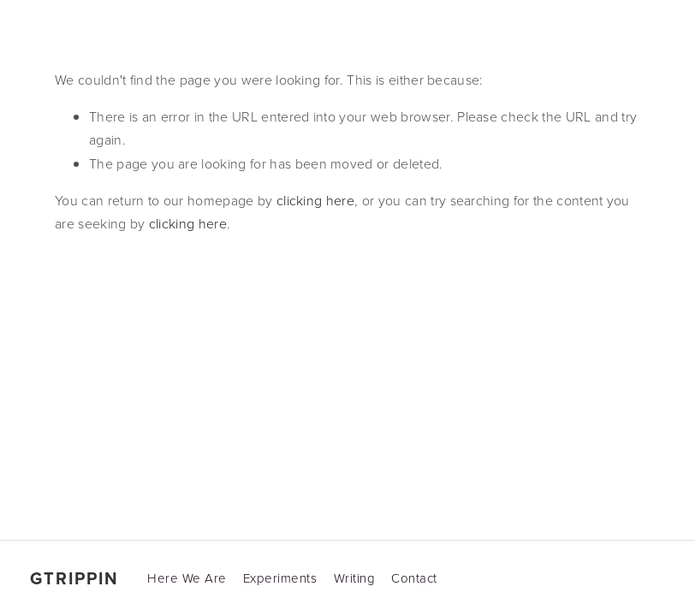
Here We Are (187, 578)
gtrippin (74, 578)
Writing (355, 578)
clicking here (315, 200)
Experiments (280, 578)
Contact (414, 578)
